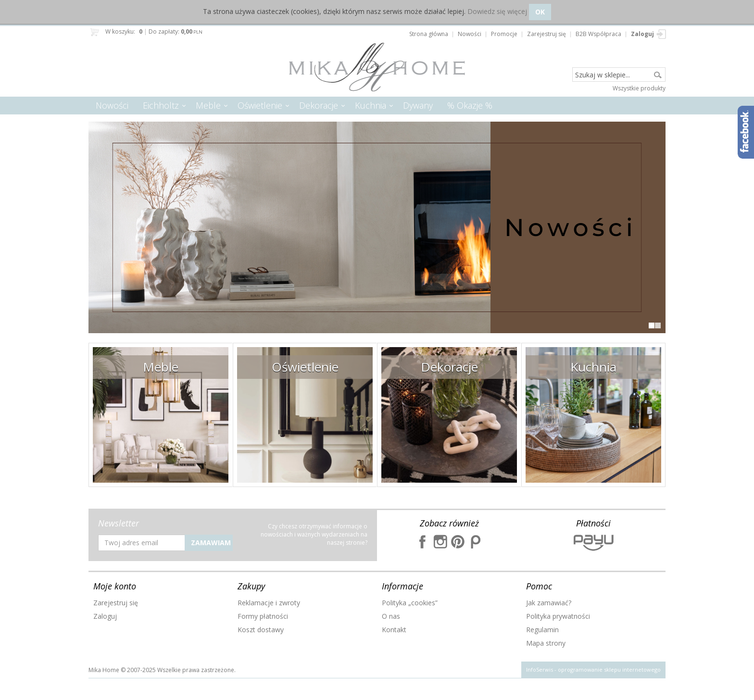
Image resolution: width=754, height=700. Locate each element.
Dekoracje (319, 105)
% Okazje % (470, 105)
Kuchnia (371, 105)
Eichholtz (161, 105)
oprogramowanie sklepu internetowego (609, 669)
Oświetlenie (260, 105)
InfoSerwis (540, 669)
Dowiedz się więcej (497, 11)
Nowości (112, 105)
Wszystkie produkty (639, 88)
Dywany (418, 105)
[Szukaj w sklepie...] (619, 75)
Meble (208, 105)
